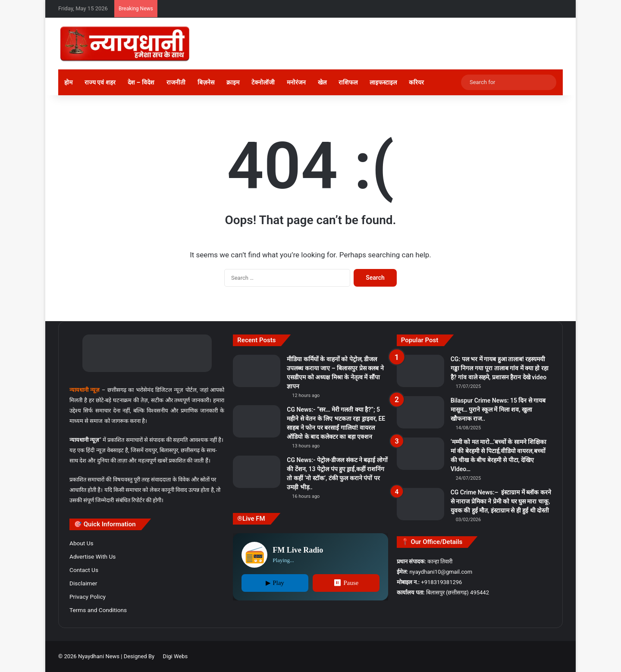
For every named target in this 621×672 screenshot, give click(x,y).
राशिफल (348, 82)
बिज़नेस (206, 82)
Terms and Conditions (98, 610)
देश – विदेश (141, 82)
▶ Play (275, 583)
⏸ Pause (346, 583)
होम (68, 82)
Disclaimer (83, 583)
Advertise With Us (93, 556)
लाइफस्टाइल (383, 82)
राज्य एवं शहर (100, 82)
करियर (416, 82)
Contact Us (84, 570)
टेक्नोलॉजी (263, 82)
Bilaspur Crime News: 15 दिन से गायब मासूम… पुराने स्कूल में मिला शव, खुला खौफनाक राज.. (498, 409)
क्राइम (233, 82)
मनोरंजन (296, 82)
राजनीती (176, 82)
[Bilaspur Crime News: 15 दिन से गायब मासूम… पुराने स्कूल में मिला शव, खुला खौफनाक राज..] (420, 412)
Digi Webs (176, 656)
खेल (322, 82)
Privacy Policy (88, 597)
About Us (82, 543)
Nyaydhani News (98, 656)
